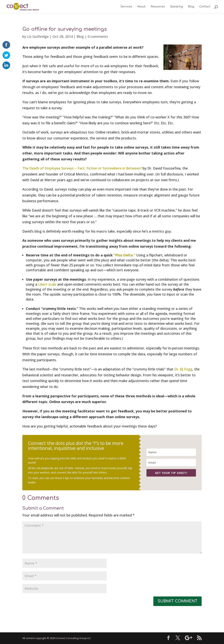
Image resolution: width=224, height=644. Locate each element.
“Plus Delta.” (124, 255)
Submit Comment (178, 601)
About (141, 7)
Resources (158, 7)
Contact (205, 7)
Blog (191, 7)
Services (126, 7)
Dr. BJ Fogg (183, 369)
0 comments (98, 36)
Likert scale (47, 284)
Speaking (176, 7)
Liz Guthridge (38, 36)
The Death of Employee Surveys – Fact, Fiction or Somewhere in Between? (82, 168)
